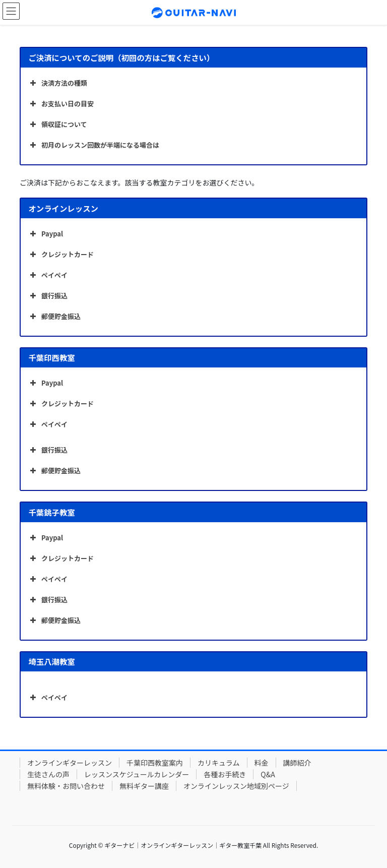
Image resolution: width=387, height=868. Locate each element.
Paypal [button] (45, 234)
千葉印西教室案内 (155, 763)
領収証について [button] (57, 125)
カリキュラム (219, 763)
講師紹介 (297, 763)
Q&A (268, 774)
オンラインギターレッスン (70, 763)
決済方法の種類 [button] (57, 83)
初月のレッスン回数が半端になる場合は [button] (93, 145)
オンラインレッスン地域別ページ (236, 786)
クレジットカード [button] (61, 255)
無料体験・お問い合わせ (66, 786)
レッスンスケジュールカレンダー (137, 774)
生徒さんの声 (48, 774)
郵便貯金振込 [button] (54, 317)
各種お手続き (225, 774)
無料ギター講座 (144, 786)
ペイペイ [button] (48, 275)
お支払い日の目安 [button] (61, 104)
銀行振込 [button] (48, 296)
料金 (262, 763)
